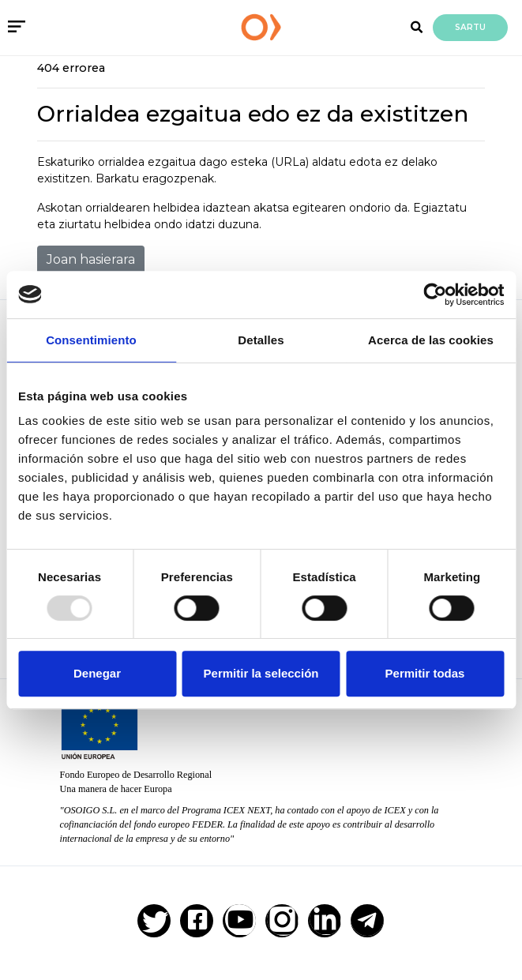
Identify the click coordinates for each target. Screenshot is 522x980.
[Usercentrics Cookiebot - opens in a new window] (435, 295)
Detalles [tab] (261, 340)
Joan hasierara (91, 259)
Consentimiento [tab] (91, 340)
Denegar (97, 673)
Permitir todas (425, 673)
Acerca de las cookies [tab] (431, 340)
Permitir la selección (261, 673)
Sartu (470, 27)
